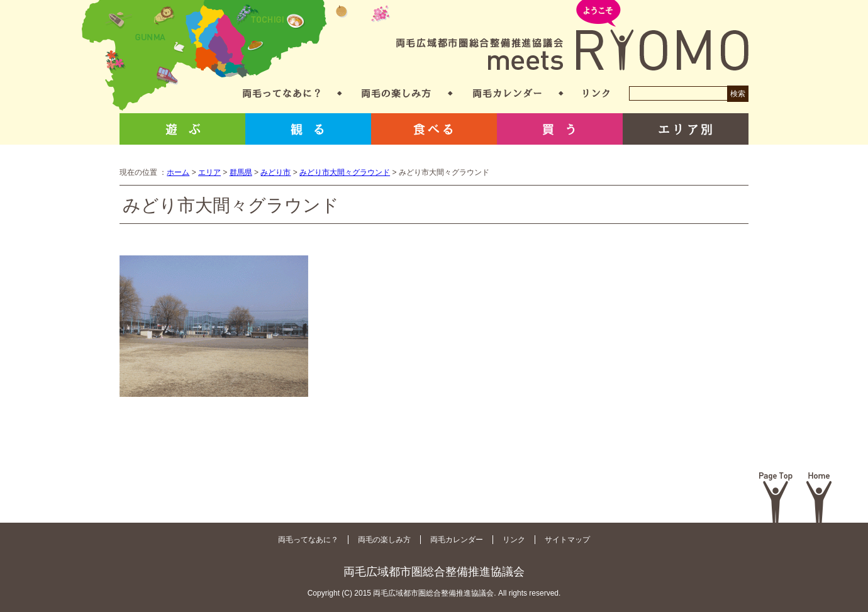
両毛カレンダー (507, 93)
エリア (209, 172)
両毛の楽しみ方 (396, 93)
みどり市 (275, 172)
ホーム (178, 172)
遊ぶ (182, 129)
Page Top (776, 498)
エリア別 (686, 129)
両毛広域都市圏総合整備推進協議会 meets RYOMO (572, 36)
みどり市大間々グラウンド (345, 172)
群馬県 (241, 172)
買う (560, 129)
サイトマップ (567, 540)
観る (308, 129)
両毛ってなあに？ (281, 93)
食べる (434, 129)
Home (819, 498)
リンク (596, 93)
